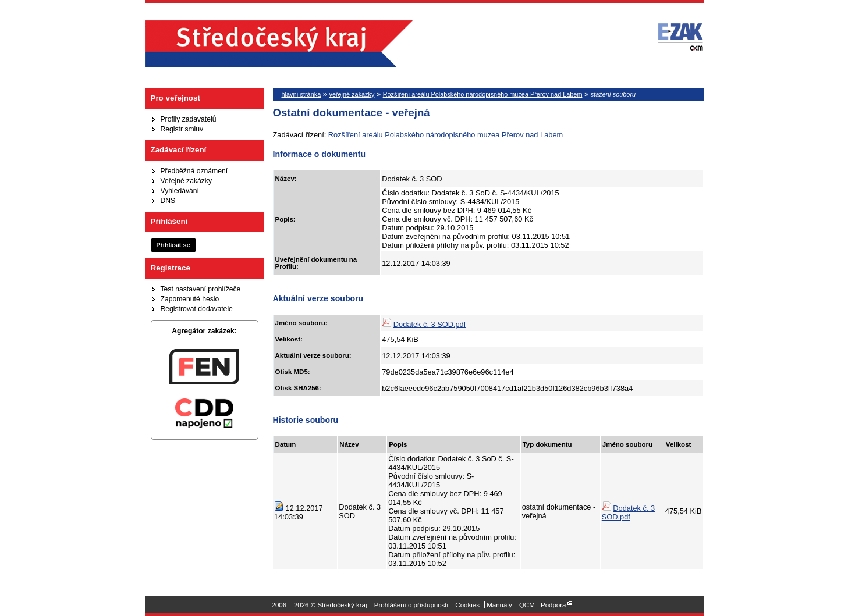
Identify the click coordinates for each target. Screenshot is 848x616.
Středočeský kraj (279, 44)
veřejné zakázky (352, 94)
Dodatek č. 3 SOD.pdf (430, 324)
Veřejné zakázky (187, 181)
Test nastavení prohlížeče (201, 289)
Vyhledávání (180, 191)
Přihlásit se (173, 245)
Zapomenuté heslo (190, 299)
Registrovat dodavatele (197, 309)
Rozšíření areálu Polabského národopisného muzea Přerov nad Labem (483, 94)
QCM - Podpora (543, 605)
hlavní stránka (301, 94)
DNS (168, 201)
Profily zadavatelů (189, 119)
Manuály (499, 605)
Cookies (467, 605)
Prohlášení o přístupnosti (411, 605)
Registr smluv (182, 129)
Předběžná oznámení (194, 171)
